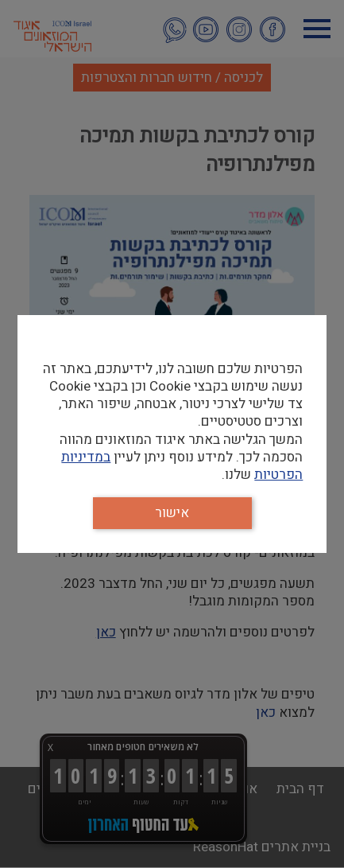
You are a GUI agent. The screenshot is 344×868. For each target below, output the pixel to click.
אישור (172, 513)
